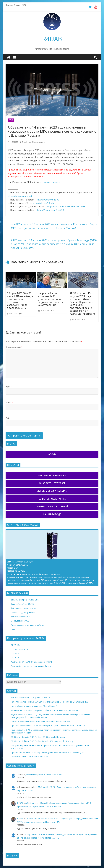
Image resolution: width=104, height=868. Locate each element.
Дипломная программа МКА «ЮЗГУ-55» (44, 775)
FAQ (13, 629)
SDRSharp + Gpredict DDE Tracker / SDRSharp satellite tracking (39, 737)
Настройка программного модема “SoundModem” (34, 706)
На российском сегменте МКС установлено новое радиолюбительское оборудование (51, 299)
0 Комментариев (37, 142)
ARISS (11, 120)
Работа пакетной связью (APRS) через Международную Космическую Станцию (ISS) (50, 702)
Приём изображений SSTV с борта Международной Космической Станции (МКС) (48, 752)
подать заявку (52, 182)
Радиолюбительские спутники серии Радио (31, 666)
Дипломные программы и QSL (25, 600)
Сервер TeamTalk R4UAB (22, 604)
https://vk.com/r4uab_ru (45, 203)
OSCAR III (15, 653)
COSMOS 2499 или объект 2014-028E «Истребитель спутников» (40, 721)
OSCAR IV (15, 658)
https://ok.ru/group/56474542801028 (66, 207)
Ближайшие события (21, 617)
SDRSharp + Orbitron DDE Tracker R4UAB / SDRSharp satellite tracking (42, 741)
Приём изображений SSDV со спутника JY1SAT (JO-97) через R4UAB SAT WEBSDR (48, 726)
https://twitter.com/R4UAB (51, 210)
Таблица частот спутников (23, 608)
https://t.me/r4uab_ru (48, 200)
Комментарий (14, 347)
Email (9, 402)
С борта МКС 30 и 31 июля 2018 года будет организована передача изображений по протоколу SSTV (20, 301)
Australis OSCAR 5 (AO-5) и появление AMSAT (32, 662)
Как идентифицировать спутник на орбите (31, 698)
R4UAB (52, 39)
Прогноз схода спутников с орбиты (27, 625)
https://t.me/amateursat (20, 196)
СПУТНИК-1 (16, 645)
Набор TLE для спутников (23, 612)
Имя (9, 387)
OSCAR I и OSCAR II (20, 649)
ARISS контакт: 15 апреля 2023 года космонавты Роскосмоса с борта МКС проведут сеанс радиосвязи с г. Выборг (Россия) (54, 226)
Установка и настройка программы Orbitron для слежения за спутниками (45, 710)
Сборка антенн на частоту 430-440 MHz (29, 757)
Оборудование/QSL (20, 621)
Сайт (8, 418)
